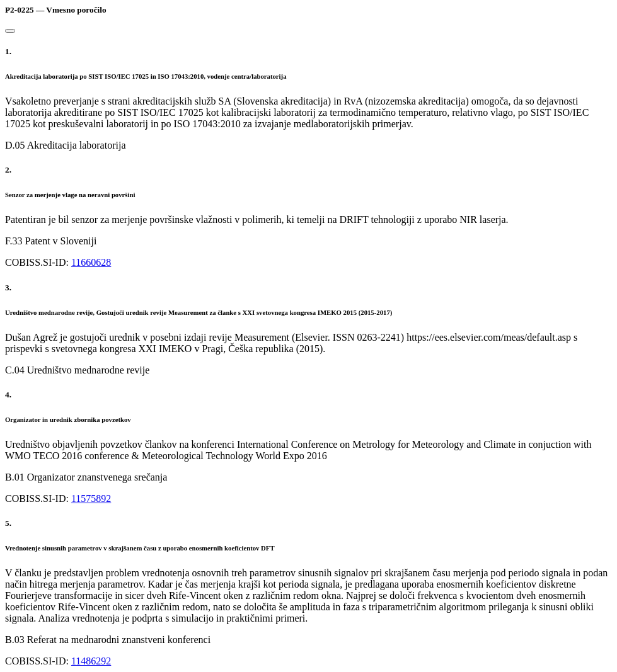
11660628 (91, 262)
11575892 (91, 498)
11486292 (91, 661)
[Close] (10, 31)
